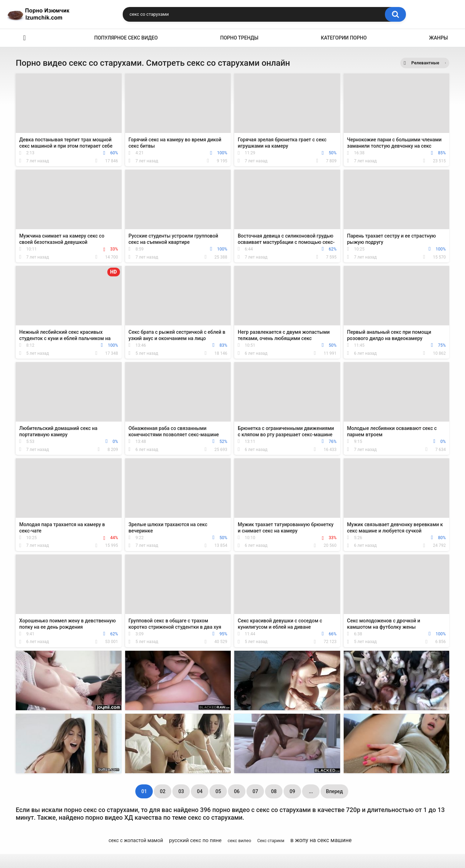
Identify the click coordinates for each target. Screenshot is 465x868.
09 (292, 791)
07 (255, 791)
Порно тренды (239, 38)
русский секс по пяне (195, 840)
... (311, 791)
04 (200, 791)
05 (218, 791)
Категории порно (344, 38)
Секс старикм (271, 841)
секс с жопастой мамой (136, 840)
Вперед (334, 791)
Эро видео (24, 38)
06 (237, 791)
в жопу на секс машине (321, 840)
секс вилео (239, 841)
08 (274, 791)
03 (181, 791)
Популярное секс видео (126, 38)
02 (163, 791)
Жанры (438, 38)
